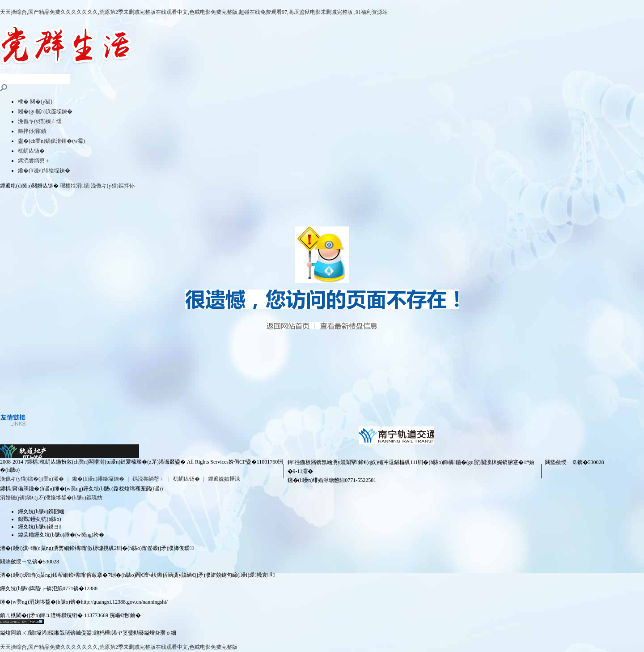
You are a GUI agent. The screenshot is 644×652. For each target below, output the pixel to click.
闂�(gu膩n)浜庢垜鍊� (45, 111)
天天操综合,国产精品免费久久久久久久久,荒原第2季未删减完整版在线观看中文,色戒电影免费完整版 (119, 647)
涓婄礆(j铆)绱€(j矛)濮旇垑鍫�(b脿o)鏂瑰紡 (51, 498)
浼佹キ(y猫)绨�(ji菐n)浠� (32, 479)
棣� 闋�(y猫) (35, 102)
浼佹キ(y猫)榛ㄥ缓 (40, 121)
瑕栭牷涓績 (74, 186)
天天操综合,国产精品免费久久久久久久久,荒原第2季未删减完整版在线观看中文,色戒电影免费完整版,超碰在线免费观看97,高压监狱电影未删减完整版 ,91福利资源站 (194, 12)
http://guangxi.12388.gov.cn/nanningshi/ (124, 602)
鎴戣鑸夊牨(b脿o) (39, 519)
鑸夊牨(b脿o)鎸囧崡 (41, 511)
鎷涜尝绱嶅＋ (34, 161)
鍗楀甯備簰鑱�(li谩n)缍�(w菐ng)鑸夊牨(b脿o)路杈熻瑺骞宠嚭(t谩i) (81, 489)
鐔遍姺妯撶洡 (224, 479)
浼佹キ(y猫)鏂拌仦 (113, 186)
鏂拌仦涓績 (32, 131)
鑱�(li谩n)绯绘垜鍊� (44, 170)
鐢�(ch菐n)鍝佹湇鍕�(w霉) (51, 141)
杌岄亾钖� (31, 151)
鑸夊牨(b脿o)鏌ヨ (39, 527)
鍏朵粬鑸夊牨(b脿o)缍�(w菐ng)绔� (61, 535)
